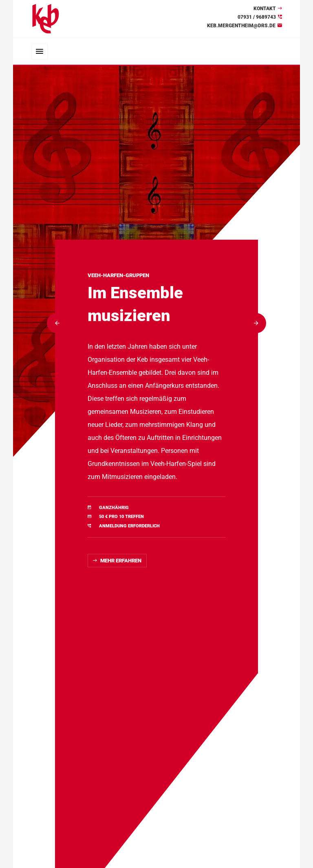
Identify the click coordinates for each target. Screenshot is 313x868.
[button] (57, 323)
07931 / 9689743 (257, 17)
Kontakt (265, 9)
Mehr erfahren (121, 561)
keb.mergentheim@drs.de (241, 26)
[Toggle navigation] (40, 51)
